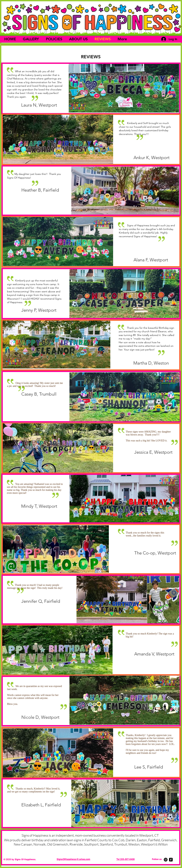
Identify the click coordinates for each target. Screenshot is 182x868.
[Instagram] (166, 860)
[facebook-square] (171, 860)
